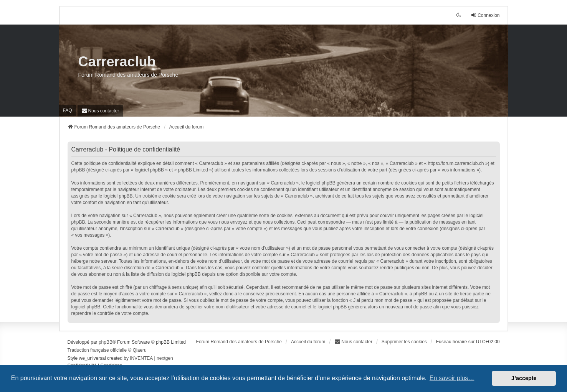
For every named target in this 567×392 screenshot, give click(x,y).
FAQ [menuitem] (68, 110)
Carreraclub (117, 62)
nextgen (165, 358)
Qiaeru (140, 350)
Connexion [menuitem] (485, 15)
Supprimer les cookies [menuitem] (404, 342)
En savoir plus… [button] (452, 378)
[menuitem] (100, 111)
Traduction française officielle (97, 350)
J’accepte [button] (524, 378)
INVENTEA (141, 358)
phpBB (106, 342)
